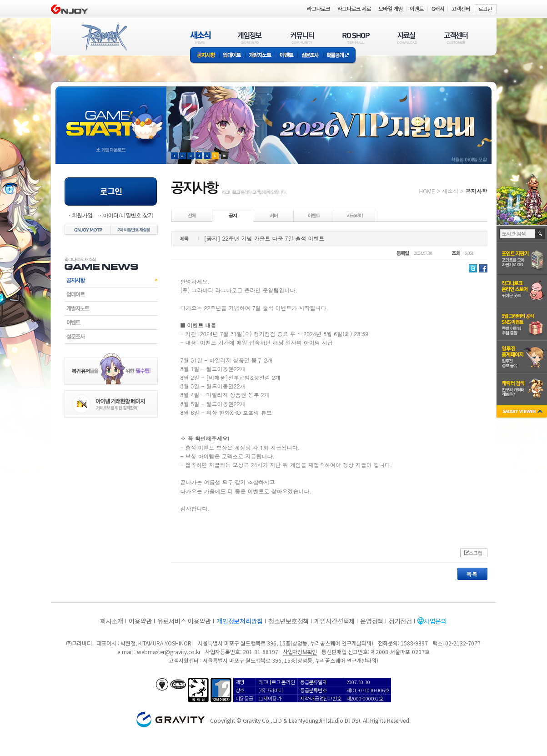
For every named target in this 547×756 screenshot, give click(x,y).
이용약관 (140, 621)
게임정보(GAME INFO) (250, 38)
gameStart (111, 117)
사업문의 (435, 621)
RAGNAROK (104, 38)
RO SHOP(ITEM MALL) (356, 38)
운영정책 (372, 621)
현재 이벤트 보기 (224, 156)
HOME (427, 191)
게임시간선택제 (334, 621)
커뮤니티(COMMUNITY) (302, 38)
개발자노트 (260, 56)
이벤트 (286, 56)
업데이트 (232, 56)
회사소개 (112, 621)
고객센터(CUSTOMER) (456, 38)
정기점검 (400, 621)
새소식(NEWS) (201, 38)
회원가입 (82, 215)
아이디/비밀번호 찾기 (128, 215)
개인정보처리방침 (240, 621)
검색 (540, 234)
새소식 (450, 191)
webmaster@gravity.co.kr (169, 652)
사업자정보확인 (300, 652)
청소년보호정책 (289, 621)
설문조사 (310, 56)
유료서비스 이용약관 (184, 621)
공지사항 (205, 56)
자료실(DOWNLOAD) (406, 38)
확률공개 (339, 56)
